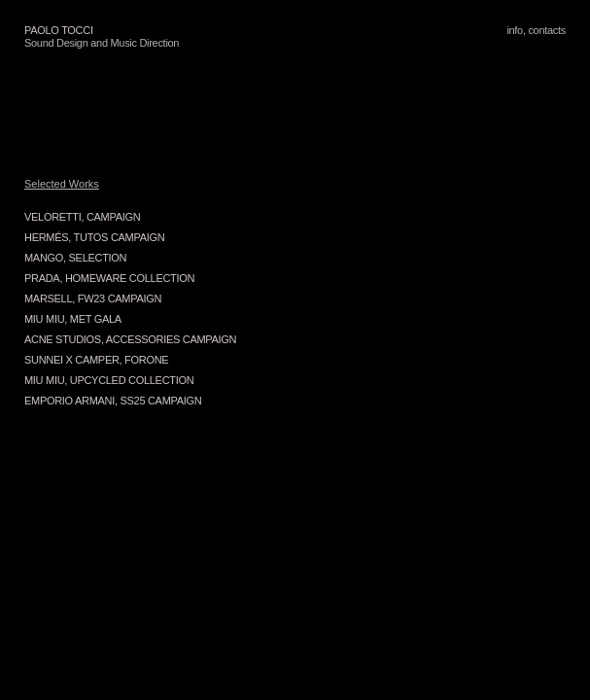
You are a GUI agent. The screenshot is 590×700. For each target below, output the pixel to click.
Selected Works (62, 184)
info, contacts (536, 30)
